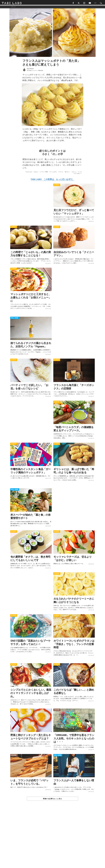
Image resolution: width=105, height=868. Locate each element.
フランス (61, 173)
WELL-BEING (15, 319)
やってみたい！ (78, 174)
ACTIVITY (57, 186)
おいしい (75, 173)
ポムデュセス (29, 173)
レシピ (80, 173)
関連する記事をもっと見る (52, 800)
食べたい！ (68, 173)
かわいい (36, 173)
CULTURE (57, 711)
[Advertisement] (52, 839)
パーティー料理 (44, 173)
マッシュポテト (53, 173)
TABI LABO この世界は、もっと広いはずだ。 (52, 180)
